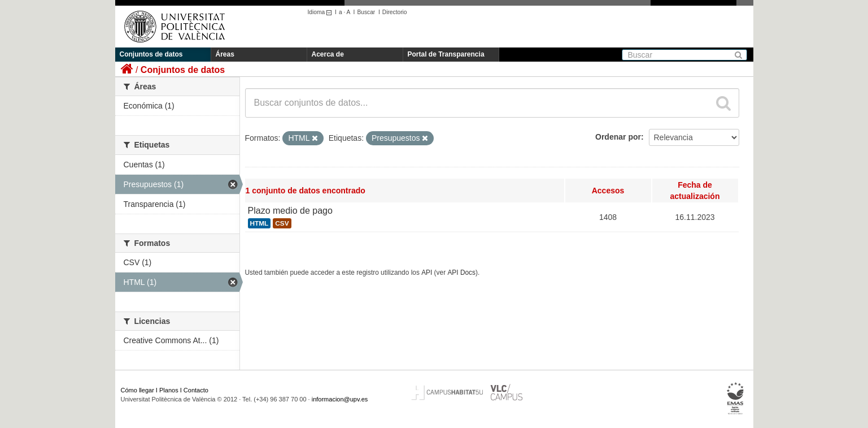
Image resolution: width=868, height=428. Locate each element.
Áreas (225, 54)
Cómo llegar (138, 390)
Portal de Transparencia (446, 54)
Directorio (395, 12)
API (427, 273)
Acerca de (328, 54)
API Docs (461, 273)
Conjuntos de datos (151, 54)
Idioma (322, 12)
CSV (282, 223)
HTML (259, 223)
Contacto (196, 390)
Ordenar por (618, 137)
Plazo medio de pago (290, 211)
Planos (169, 390)
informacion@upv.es (340, 399)
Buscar (366, 12)
